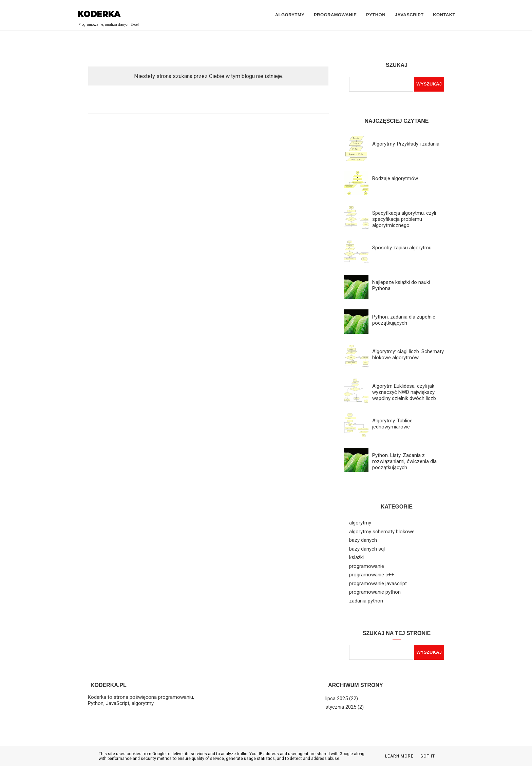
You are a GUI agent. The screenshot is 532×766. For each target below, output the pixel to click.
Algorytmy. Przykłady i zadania (406, 144)
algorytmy (360, 523)
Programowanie (335, 15)
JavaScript (409, 15)
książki (356, 557)
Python (376, 15)
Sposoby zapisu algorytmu (402, 248)
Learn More (399, 756)
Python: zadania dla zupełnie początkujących (404, 320)
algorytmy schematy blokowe (382, 532)
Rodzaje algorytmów (395, 178)
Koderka (99, 14)
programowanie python (375, 592)
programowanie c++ (372, 575)
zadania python (366, 601)
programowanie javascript (378, 583)
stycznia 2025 (341, 707)
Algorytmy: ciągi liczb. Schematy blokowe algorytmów (408, 355)
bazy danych (363, 540)
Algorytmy (290, 15)
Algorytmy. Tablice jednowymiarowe (392, 424)
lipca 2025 (337, 698)
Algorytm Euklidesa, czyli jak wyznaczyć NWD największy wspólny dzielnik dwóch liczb (404, 392)
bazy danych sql (367, 549)
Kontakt (444, 15)
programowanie (367, 566)
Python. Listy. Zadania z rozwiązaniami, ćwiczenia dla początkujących (404, 461)
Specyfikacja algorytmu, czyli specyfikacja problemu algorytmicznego (404, 219)
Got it (428, 756)
